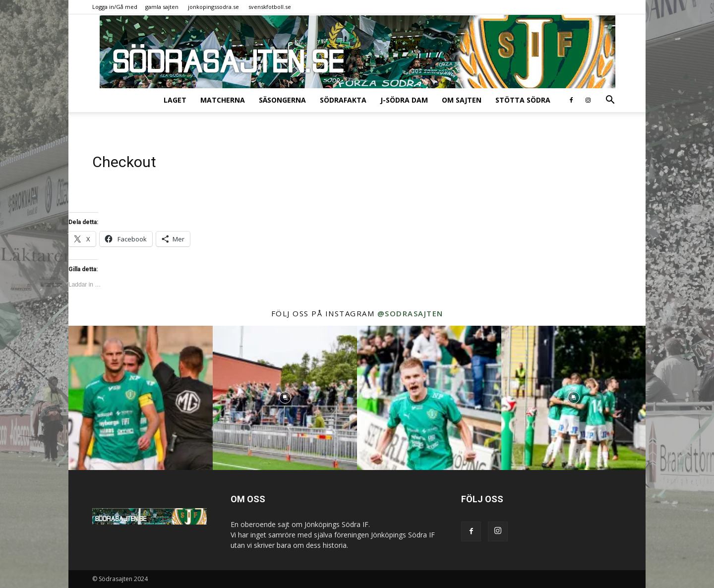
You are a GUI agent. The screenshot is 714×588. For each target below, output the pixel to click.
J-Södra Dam (404, 100)
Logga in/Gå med (115, 7)
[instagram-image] (141, 398)
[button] (610, 101)
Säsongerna (282, 100)
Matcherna (223, 100)
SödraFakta (343, 100)
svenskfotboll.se (270, 7)
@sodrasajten (410, 313)
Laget (175, 100)
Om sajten (462, 100)
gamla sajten (162, 7)
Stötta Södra (523, 100)
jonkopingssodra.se (213, 7)
